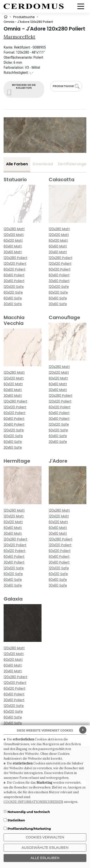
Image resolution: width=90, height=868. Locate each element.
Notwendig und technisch (29, 812)
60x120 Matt (13, 241)
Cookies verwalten (45, 837)
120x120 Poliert (15, 264)
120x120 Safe (14, 287)
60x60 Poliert (14, 275)
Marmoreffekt (19, 37)
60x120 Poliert (15, 270)
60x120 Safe (13, 293)
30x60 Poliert (14, 281)
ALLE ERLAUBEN (45, 858)
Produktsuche (24, 17)
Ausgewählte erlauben (45, 848)
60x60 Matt (13, 246)
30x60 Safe (13, 304)
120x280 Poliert (15, 258)
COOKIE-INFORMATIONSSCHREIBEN (33, 802)
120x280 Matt (14, 229)
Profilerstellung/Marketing (29, 829)
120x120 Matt (14, 235)
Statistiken (16, 820)
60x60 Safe (13, 298)
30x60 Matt (13, 252)
